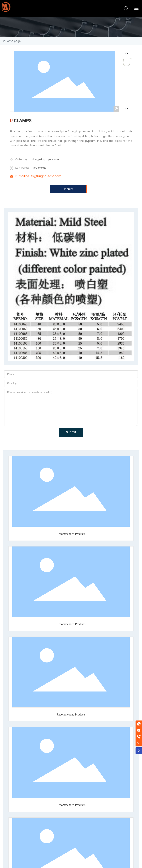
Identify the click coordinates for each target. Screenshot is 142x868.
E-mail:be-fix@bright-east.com (38, 176)
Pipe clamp (39, 168)
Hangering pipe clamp (46, 159)
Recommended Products (71, 534)
